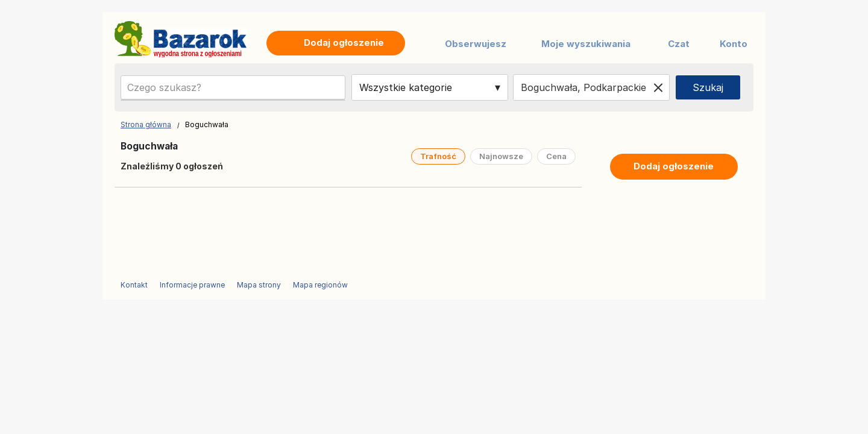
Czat (679, 44)
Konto (734, 44)
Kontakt (134, 285)
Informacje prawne (192, 285)
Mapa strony (259, 285)
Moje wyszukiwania (586, 44)
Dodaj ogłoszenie (674, 166)
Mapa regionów (320, 285)
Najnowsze (501, 156)
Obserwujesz (476, 44)
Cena (556, 156)
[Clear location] (658, 87)
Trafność (438, 156)
